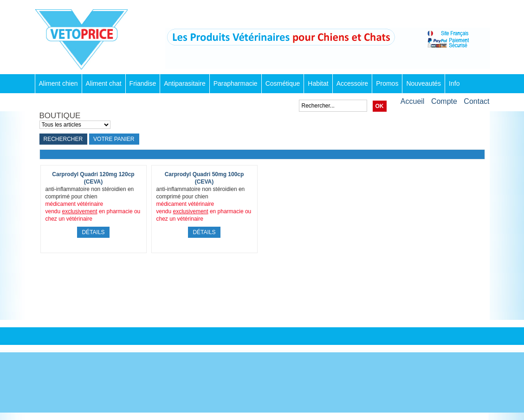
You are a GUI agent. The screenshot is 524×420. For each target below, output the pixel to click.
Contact (476, 101)
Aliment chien (58, 83)
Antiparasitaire (185, 83)
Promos (387, 83)
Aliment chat (104, 83)
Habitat (318, 83)
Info (454, 83)
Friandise (143, 83)
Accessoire (352, 83)
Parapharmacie (236, 83)
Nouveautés (424, 83)
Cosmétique (283, 83)
